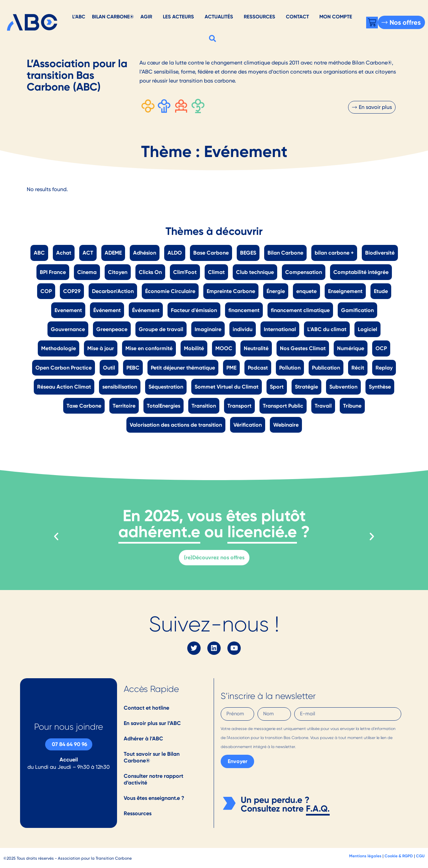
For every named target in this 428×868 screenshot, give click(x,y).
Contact (297, 17)
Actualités (219, 17)
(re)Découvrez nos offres (214, 557)
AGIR (146, 17)
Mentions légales (365, 856)
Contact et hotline (146, 708)
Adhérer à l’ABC (143, 739)
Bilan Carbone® (113, 17)
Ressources (259, 17)
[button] (213, 38)
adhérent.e (159, 532)
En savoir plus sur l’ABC (152, 723)
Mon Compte (336, 17)
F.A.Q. (318, 809)
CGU (420, 856)
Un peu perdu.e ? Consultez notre (275, 804)
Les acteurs (178, 17)
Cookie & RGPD (399, 856)
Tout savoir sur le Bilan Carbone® (152, 757)
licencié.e (262, 532)
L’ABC (79, 17)
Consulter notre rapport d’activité (153, 779)
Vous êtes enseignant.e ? (154, 798)
